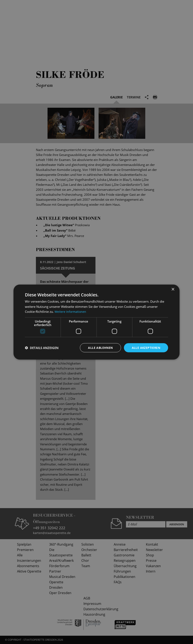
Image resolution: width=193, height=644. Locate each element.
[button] (42, 348)
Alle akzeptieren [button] (146, 347)
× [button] (173, 289)
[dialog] (96, 322)
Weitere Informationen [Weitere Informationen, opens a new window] (71, 312)
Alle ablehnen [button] (100, 347)
